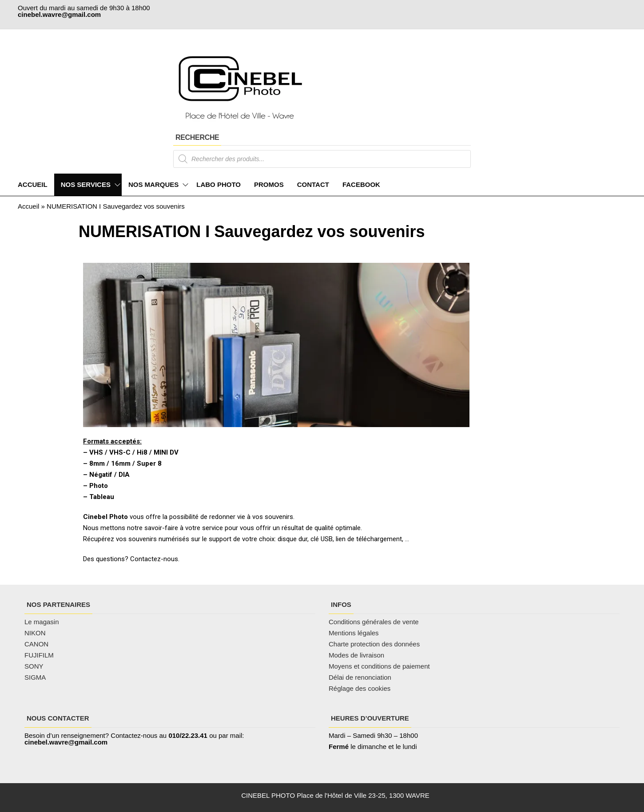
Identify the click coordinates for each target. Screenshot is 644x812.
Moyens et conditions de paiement (379, 666)
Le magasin (42, 622)
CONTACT (313, 184)
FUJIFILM (39, 655)
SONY (34, 666)
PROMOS (269, 184)
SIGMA (35, 677)
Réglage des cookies (360, 688)
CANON (36, 644)
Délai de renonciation (360, 677)
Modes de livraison (357, 655)
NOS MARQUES (153, 184)
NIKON (35, 633)
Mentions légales (354, 633)
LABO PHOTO (219, 184)
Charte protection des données (374, 644)
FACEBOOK (361, 184)
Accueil (28, 206)
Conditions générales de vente (374, 622)
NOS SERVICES (86, 184)
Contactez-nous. (155, 559)
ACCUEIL (33, 184)
